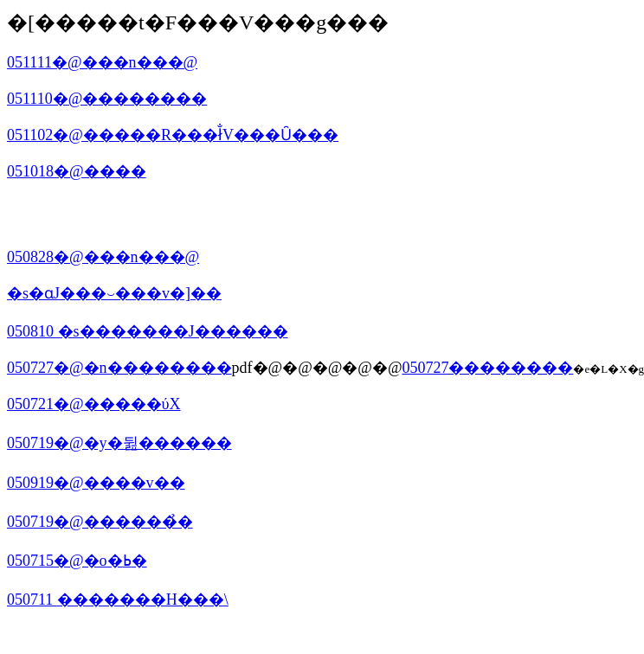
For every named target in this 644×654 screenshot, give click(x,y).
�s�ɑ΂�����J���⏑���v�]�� (114, 293)
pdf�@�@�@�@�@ (317, 368)
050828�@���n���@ (103, 257)
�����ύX (132, 404)
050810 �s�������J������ (148, 331)
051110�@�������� (107, 99)
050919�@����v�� (96, 483)
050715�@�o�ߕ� (77, 561)
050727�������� (487, 368)
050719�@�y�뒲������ (119, 443)
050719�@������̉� (100, 522)
